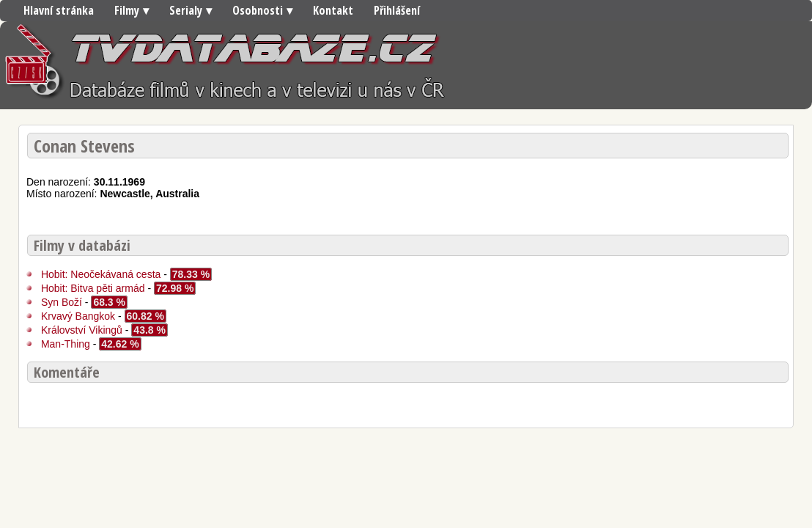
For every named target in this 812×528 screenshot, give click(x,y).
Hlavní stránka (59, 10)
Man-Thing (66, 344)
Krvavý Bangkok (78, 316)
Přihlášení (397, 10)
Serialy (186, 10)
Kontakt (333, 10)
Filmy (127, 10)
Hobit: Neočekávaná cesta (102, 274)
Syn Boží (62, 302)
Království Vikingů (82, 330)
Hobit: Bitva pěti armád (93, 288)
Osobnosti (258, 10)
